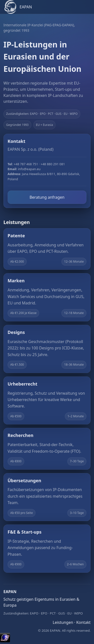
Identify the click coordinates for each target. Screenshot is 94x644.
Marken (16, 281)
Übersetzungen (24, 480)
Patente (16, 236)
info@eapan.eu (29, 169)
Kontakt (83, 622)
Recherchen (20, 435)
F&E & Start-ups (25, 532)
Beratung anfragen (47, 197)
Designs (16, 332)
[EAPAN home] (47, 7)
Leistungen (63, 622)
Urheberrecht (23, 384)
